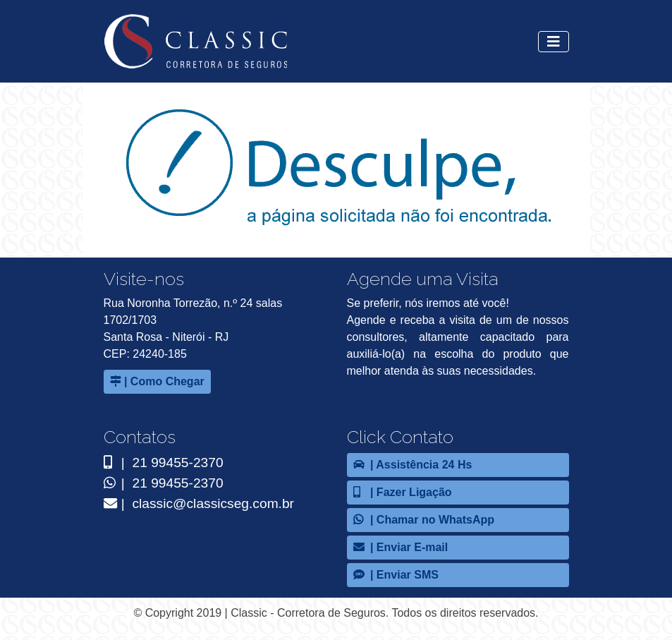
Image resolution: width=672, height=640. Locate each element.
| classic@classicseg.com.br (199, 503)
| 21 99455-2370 (164, 463)
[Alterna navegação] (554, 42)
